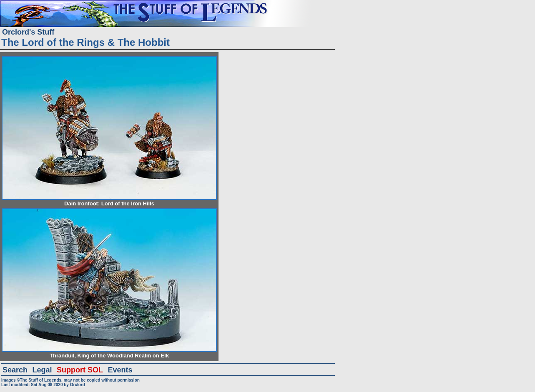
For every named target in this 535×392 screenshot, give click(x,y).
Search (15, 370)
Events (120, 370)
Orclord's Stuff (28, 32)
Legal (42, 370)
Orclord (78, 385)
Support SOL (80, 370)
